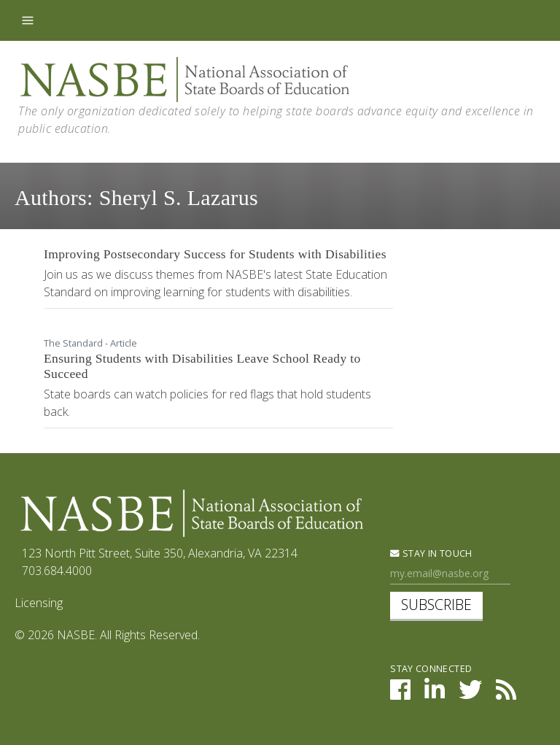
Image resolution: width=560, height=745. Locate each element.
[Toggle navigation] (28, 20)
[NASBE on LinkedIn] (435, 694)
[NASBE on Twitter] (470, 694)
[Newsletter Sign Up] (450, 574)
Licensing (39, 603)
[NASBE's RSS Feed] (506, 694)
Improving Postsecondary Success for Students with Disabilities (215, 254)
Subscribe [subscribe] (436, 605)
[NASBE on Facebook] (400, 694)
